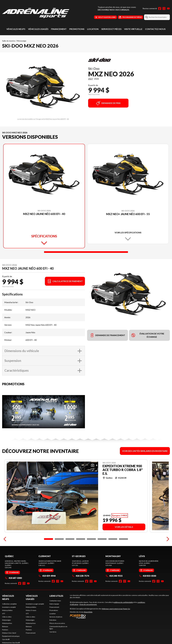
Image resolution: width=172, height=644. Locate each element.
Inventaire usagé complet (35, 616)
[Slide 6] (102, 551)
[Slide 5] (91, 551)
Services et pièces (111, 29)
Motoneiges (7, 632)
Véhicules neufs (16, 29)
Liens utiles (56, 608)
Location (93, 29)
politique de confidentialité (123, 614)
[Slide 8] (123, 551)
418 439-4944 (47, 588)
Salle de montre (9, 41)
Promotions (77, 29)
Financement (59, 29)
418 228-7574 (80, 588)
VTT (4, 625)
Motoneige (22, 41)
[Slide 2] (59, 551)
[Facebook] (160, 8)
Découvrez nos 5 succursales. (114, 10)
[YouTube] (168, 8)
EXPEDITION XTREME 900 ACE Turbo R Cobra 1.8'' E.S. (123, 470)
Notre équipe (54, 616)
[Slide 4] (81, 551)
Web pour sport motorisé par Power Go (116, 621)
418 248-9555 (114, 588)
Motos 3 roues (31, 622)
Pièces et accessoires (57, 635)
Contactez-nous (155, 29)
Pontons (5, 642)
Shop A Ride (88, 624)
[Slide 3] (70, 551)
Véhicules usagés (38, 29)
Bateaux (5, 638)
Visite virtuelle (133, 29)
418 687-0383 (13, 590)
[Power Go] (100, 628)
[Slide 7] (113, 551)
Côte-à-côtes (7, 629)
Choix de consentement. (88, 616)
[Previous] (5, 551)
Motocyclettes (7, 622)
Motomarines (7, 635)
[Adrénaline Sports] (36, 13)
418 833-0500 (147, 588)
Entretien (53, 632)
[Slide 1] (86, 252)
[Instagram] (164, 8)
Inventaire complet (9, 619)
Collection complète (9, 616)
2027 (91, 79)
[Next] (167, 551)
